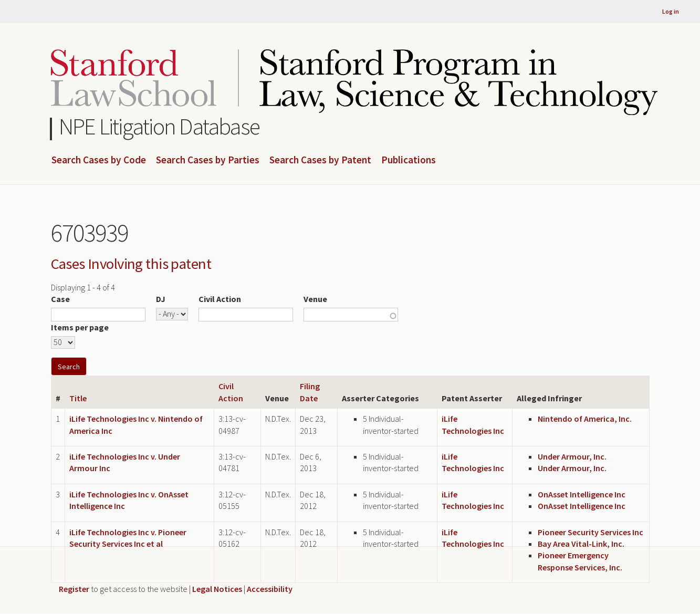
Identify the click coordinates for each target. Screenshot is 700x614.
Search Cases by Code (99, 160)
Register (74, 589)
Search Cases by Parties (208, 160)
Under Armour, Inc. (572, 456)
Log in (671, 11)
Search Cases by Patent (320, 160)
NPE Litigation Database (159, 126)
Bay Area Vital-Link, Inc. (581, 544)
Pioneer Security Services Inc (591, 532)
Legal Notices (217, 589)
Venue (315, 299)
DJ (161, 299)
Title (78, 398)
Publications (409, 160)
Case (60, 299)
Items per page (80, 327)
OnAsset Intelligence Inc (582, 494)
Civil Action (220, 299)
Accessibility (270, 589)
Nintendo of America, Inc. (585, 419)
